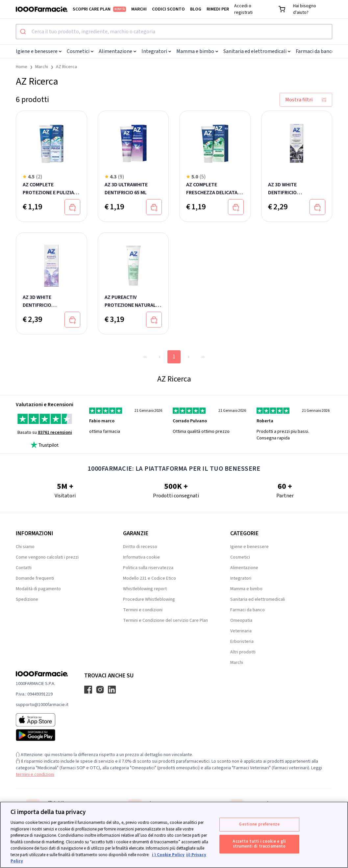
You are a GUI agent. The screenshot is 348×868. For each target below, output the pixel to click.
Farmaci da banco (317, 51)
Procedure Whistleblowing (149, 599)
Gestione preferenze (259, 824)
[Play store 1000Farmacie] (42, 735)
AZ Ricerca (66, 67)
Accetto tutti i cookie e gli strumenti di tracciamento (259, 844)
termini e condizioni (35, 775)
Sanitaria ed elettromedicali (257, 51)
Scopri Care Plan (99, 9)
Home (22, 67)
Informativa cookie (141, 557)
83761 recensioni (55, 433)
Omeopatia (241, 620)
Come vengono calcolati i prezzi (47, 557)
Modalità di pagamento (38, 589)
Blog (196, 9)
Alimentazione (117, 51)
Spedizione (27, 599)
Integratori (156, 51)
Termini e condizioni (143, 610)
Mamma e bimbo (197, 51)
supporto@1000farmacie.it (42, 705)
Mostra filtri (306, 100)
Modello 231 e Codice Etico (149, 578)
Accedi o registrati (243, 9)
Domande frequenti (35, 578)
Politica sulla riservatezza (148, 568)
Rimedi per (218, 9)
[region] (174, 835)
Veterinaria (241, 631)
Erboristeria (242, 642)
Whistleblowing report (145, 589)
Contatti (24, 568)
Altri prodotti (243, 652)
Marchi (139, 9)
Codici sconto (168, 9)
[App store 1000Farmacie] (42, 720)
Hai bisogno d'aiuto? (305, 9)
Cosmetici (80, 51)
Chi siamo (25, 547)
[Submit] (24, 32)
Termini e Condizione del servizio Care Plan (165, 620)
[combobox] (174, 32)
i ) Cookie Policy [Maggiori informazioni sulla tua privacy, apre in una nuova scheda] (168, 855)
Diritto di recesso (140, 547)
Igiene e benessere (39, 51)
